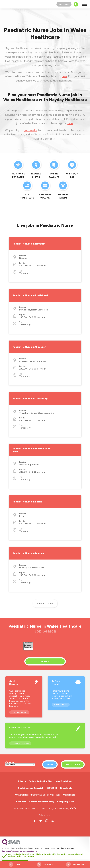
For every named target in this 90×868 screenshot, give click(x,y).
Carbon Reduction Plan (40, 781)
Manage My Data (65, 802)
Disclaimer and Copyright (31, 788)
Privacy (22, 781)
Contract (28, 645)
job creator (31, 130)
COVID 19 (52, 788)
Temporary (28, 647)
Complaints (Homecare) (41, 802)
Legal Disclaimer (63, 781)
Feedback (21, 802)
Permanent (28, 643)
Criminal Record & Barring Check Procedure (38, 795)
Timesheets (66, 788)
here (64, 76)
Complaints (69, 795)
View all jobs (45, 603)
